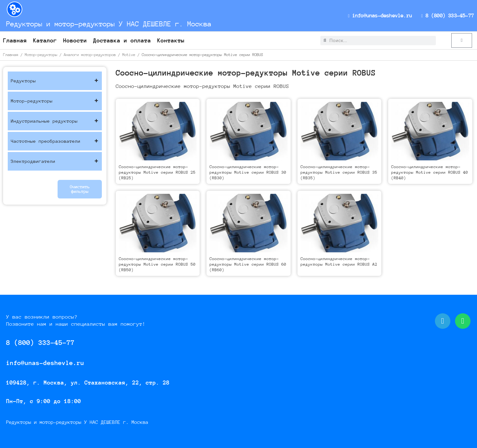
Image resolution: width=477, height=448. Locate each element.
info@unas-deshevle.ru (382, 15)
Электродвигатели (55, 161)
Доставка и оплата (122, 40)
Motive (129, 55)
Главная (15, 40)
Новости (75, 40)
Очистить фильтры (80, 189)
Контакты (171, 40)
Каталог (45, 40)
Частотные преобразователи (55, 141)
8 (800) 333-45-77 (448, 15)
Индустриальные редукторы (55, 121)
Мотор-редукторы (41, 55)
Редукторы (55, 81)
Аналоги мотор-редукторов (90, 55)
